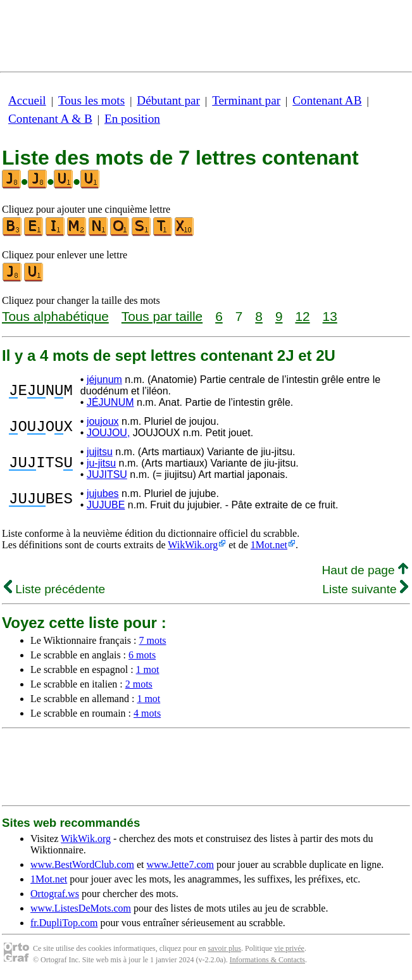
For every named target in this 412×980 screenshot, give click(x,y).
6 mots (142, 655)
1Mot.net (269, 545)
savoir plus (225, 948)
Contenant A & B (50, 119)
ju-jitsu (101, 463)
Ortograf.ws (55, 894)
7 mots (152, 640)
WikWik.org (193, 545)
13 (330, 316)
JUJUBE (106, 505)
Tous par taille (162, 316)
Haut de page (365, 570)
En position (132, 119)
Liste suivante (365, 589)
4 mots (147, 713)
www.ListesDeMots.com (81, 908)
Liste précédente (54, 589)
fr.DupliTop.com (64, 923)
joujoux (103, 421)
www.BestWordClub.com (82, 864)
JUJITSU (107, 474)
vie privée (289, 948)
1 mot (148, 669)
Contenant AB (327, 100)
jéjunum (104, 380)
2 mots (139, 684)
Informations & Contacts (267, 960)
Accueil (27, 100)
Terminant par (246, 100)
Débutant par (168, 100)
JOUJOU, (108, 433)
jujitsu (100, 452)
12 (302, 316)
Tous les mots (91, 100)
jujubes (103, 493)
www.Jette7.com (180, 864)
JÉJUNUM (110, 402)
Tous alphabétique (55, 316)
